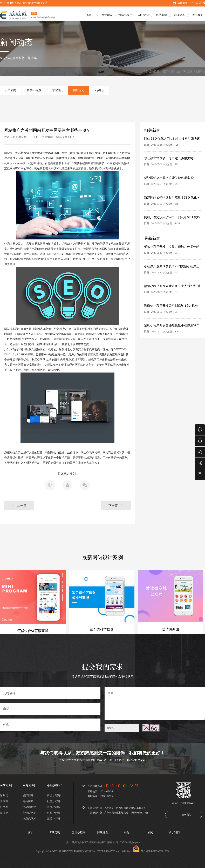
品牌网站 (28, 795)
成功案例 (161, 15)
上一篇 (19, 505)
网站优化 (188, 72)
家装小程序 (54, 819)
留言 (155, 703)
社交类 (4, 807)
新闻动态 (180, 15)
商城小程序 (54, 795)
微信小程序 (125, 15)
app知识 (99, 90)
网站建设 (107, 15)
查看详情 (200, 72)
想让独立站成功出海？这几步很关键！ (170, 158)
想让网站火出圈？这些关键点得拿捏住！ (172, 178)
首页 (89, 15)
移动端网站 (29, 807)
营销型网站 (29, 813)
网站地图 (126, 851)
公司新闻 (11, 90)
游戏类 (4, 795)
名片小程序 (54, 813)
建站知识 (57, 90)
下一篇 (116, 505)
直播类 (4, 801)
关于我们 (198, 15)
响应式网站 (29, 819)
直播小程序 (54, 807)
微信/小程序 (34, 90)
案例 (126, 832)
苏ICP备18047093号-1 (109, 851)
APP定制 (143, 15)
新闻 (150, 832)
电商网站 (28, 801)
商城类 (4, 813)
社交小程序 (54, 801)
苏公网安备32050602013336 (151, 851)
